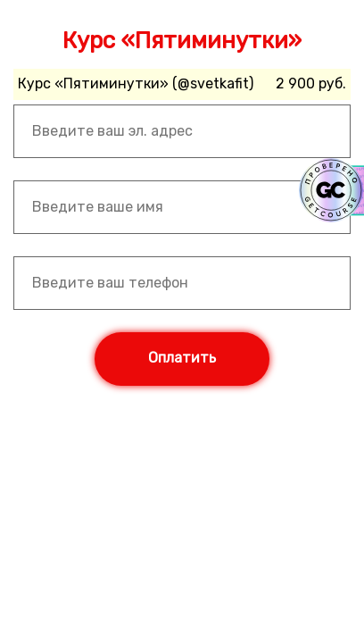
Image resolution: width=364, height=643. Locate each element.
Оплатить (182, 358)
